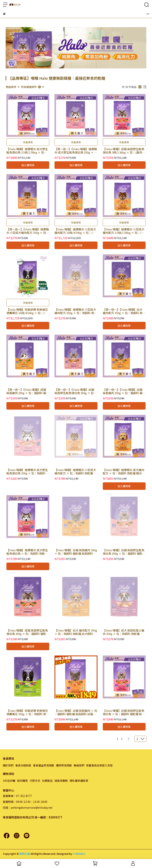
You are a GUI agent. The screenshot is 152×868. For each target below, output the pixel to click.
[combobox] (12, 87)
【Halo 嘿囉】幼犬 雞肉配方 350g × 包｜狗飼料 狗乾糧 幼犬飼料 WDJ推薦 (76, 632)
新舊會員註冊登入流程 (99, 765)
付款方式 (35, 781)
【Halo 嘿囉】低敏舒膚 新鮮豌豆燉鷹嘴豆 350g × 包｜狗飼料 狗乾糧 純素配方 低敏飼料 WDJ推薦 (28, 712)
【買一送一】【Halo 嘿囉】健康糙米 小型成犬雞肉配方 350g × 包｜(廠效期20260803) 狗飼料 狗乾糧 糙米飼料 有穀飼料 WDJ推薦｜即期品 (28, 231)
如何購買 (22, 781)
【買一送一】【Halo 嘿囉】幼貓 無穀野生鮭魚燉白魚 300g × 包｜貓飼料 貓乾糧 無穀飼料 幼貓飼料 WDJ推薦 (75, 391)
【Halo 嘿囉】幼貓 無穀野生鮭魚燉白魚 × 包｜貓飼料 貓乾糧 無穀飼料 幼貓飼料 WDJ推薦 (124, 712)
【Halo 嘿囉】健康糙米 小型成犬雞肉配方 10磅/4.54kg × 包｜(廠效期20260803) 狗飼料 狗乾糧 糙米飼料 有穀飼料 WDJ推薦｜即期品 (75, 231)
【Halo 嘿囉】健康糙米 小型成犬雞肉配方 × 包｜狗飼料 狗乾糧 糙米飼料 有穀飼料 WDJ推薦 (75, 472)
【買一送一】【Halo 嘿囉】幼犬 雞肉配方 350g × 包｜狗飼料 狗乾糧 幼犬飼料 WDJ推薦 (124, 311)
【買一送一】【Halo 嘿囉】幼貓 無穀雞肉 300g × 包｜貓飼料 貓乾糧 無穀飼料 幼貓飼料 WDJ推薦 (124, 391)
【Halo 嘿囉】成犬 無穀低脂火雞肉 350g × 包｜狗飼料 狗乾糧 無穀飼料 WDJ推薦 (124, 632)
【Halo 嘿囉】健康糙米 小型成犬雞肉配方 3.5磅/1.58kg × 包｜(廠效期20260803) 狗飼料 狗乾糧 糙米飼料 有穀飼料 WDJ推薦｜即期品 (124, 231)
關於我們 (8, 765)
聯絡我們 (79, 765)
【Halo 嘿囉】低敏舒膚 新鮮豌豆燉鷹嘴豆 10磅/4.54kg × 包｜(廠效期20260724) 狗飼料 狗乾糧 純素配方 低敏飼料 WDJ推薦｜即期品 (27, 311)
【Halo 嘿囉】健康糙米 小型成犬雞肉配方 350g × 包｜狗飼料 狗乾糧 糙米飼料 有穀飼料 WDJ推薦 (76, 311)
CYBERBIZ (79, 854)
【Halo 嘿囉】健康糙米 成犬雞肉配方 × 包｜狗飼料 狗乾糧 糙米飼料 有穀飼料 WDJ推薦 (124, 472)
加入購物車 (28, 165)
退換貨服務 (61, 781)
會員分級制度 (23, 765)
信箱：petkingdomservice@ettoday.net (28, 808)
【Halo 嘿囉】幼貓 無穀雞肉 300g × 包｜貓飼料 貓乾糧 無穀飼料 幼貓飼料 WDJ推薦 (76, 552)
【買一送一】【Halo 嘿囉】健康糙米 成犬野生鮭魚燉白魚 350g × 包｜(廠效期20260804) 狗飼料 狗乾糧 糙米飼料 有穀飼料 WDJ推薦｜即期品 (76, 151)
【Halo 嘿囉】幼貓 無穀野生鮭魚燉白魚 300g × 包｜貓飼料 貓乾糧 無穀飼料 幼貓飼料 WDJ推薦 (124, 552)
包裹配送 (47, 781)
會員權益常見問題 (44, 765)
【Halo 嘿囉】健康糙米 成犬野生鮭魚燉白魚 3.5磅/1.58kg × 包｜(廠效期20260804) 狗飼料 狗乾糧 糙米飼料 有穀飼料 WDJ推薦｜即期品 (27, 151)
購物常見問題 (64, 765)
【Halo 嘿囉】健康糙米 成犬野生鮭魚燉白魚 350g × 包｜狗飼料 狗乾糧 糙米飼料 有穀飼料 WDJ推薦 (28, 472)
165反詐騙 (9, 781)
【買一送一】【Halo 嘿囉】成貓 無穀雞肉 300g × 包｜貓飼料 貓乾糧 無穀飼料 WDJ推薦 (28, 391)
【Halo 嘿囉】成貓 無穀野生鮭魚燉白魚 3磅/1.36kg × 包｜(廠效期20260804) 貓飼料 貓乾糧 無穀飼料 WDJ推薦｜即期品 (124, 151)
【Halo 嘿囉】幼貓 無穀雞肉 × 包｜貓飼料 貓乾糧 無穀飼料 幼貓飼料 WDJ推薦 (76, 712)
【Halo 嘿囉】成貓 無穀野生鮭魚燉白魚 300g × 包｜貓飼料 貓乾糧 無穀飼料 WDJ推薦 (28, 632)
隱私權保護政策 (79, 781)
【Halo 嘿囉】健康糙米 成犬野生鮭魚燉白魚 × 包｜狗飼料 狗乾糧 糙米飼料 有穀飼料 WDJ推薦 (27, 552)
